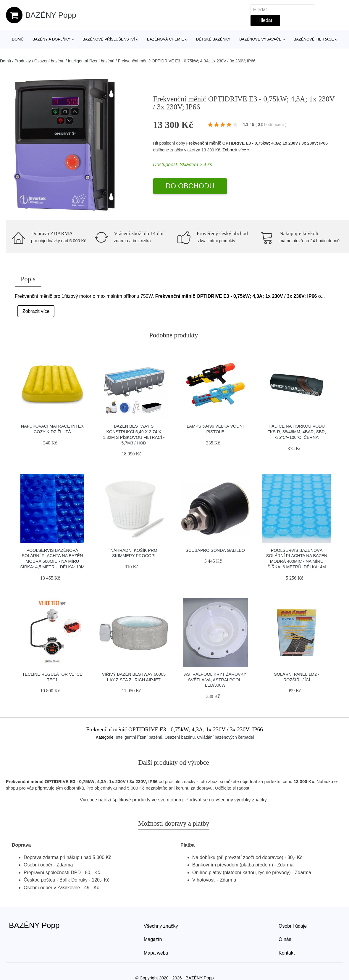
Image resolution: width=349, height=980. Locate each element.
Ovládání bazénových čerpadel (225, 737)
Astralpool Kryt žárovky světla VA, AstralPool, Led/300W (215, 680)
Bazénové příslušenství (109, 39)
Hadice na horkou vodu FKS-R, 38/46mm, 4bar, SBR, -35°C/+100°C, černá (297, 432)
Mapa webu (156, 953)
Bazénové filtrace (314, 39)
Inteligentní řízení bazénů (91, 61)
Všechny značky (161, 926)
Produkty (23, 61)
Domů (18, 39)
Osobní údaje (293, 926)
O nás (285, 939)
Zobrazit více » (236, 150)
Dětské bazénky (213, 39)
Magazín (153, 939)
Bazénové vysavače (260, 39)
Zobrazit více (36, 311)
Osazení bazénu (49, 61)
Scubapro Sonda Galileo (215, 550)
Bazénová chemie (165, 39)
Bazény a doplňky (51, 39)
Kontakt (287, 953)
